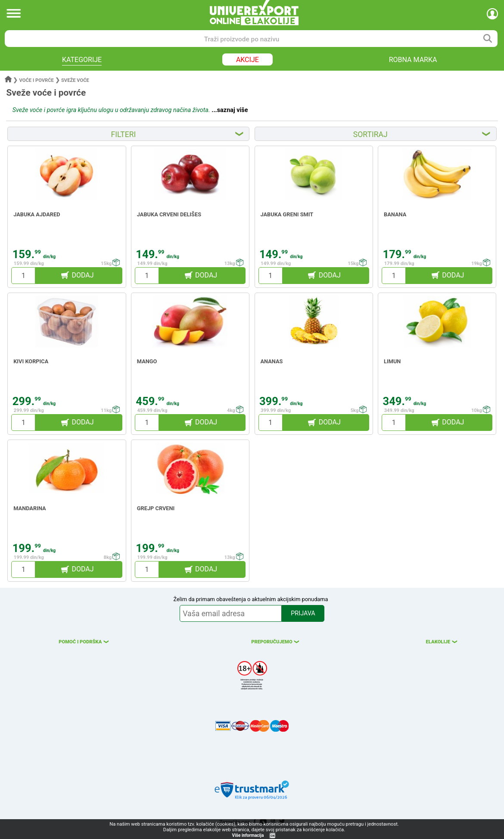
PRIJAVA (303, 613)
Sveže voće (75, 80)
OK (273, 836)
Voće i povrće (37, 80)
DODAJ (82, 275)
